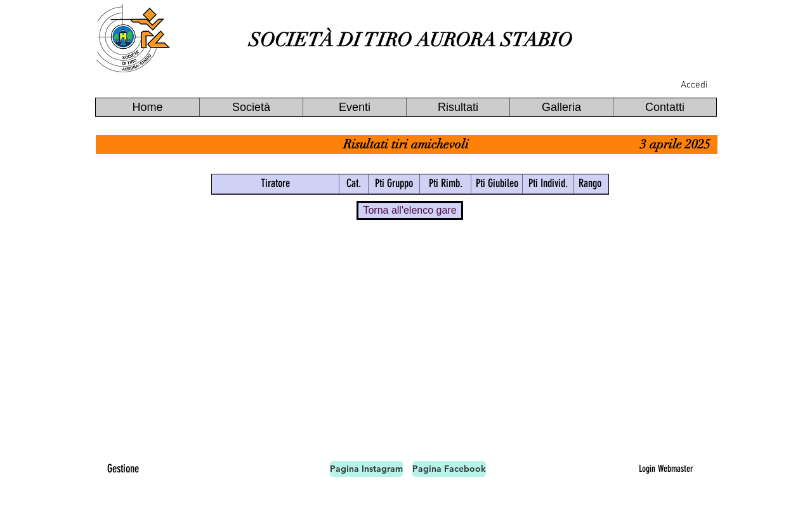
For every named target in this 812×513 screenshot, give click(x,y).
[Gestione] (123, 469)
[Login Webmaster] (665, 469)
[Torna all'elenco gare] (410, 211)
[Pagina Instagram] (366, 469)
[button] (251, 107)
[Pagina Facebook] (449, 469)
